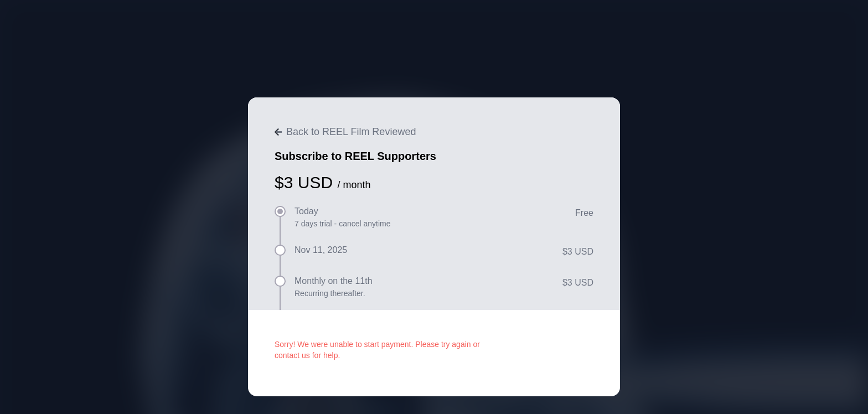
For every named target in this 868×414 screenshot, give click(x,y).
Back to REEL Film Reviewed (345, 132)
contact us (292, 355)
